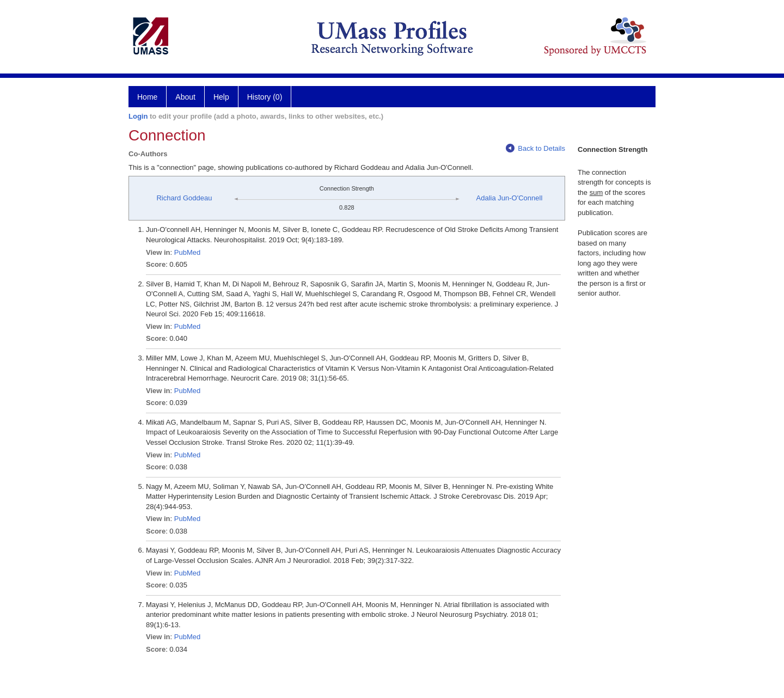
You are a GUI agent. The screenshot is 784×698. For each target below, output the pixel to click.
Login (138, 116)
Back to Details (535, 148)
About (185, 97)
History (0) (265, 97)
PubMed (187, 252)
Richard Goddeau (184, 198)
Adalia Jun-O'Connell (510, 198)
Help (221, 97)
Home (147, 97)
